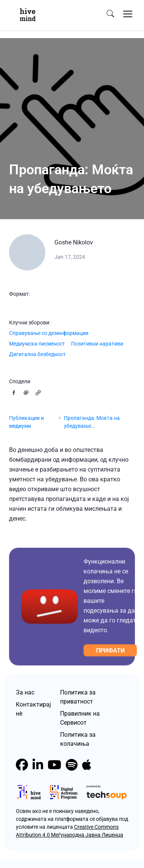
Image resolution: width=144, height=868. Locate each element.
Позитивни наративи (97, 344)
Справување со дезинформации (49, 333)
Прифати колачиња (110, 652)
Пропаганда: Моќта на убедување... (92, 422)
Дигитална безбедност (37, 354)
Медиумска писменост (37, 344)
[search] (110, 14)
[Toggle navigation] (128, 14)
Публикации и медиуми (26, 422)
